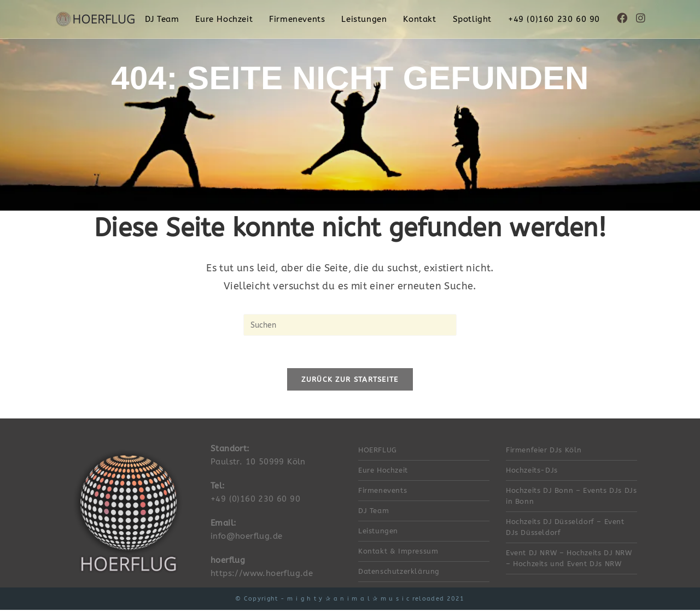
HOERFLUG (378, 451)
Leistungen (378, 532)
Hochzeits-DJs (532, 471)
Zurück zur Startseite (350, 380)
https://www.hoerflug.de (262, 574)
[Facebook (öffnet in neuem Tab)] (622, 18)
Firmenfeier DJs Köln (544, 451)
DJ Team (374, 512)
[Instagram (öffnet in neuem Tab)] (641, 18)
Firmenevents (383, 491)
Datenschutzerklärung (399, 572)
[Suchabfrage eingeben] (350, 325)
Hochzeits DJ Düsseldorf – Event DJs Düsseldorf (565, 528)
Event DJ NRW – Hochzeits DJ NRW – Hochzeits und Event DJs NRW (569, 559)
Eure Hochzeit (383, 471)
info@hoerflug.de (246, 537)
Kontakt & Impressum (398, 552)
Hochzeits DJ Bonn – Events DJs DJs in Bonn (571, 497)
